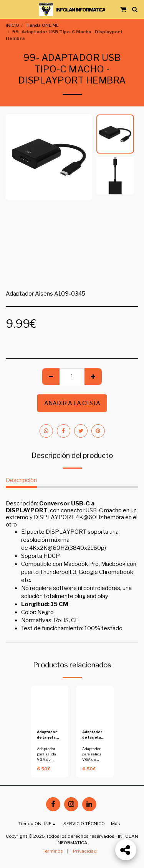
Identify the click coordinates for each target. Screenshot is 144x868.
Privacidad (85, 851)
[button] (8, 9)
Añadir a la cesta (72, 403)
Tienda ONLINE (42, 25)
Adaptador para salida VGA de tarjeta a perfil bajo (49, 759)
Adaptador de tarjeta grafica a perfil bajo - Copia (93, 735)
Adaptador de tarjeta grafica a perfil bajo (47, 735)
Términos (53, 851)
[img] (50, 705)
